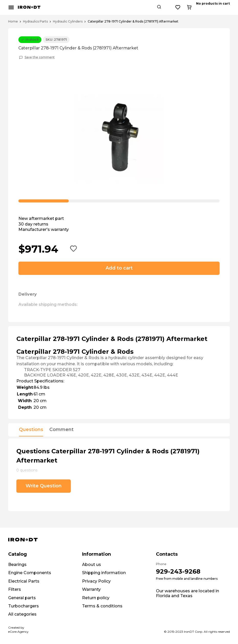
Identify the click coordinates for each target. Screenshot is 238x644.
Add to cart (119, 268)
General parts (22, 598)
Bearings (17, 565)
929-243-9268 (178, 571)
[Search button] (195, 7)
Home (13, 22)
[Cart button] (225, 7)
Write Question (44, 486)
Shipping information (104, 573)
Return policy (96, 598)
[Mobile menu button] (11, 7)
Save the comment (40, 57)
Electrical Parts (24, 581)
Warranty (91, 589)
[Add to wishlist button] (74, 249)
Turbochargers (24, 606)
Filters (15, 589)
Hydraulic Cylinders (68, 22)
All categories (22, 614)
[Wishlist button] (214, 7)
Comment (61, 430)
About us (92, 565)
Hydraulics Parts (35, 22)
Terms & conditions (102, 606)
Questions (31, 430)
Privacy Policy (96, 581)
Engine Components (30, 573)
